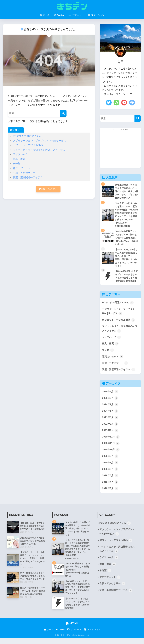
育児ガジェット (22, 168)
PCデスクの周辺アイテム (27, 136)
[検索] (63, 113)
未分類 (17, 164)
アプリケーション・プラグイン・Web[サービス (39, 141)
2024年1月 (110, 414)
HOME (72, 629)
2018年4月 (110, 486)
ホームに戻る (48, 189)
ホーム (45, 15)
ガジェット (76, 15)
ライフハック (20, 154)
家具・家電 (19, 159)
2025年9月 (110, 394)
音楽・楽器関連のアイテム (28, 177)
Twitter (59, 15)
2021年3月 (110, 427)
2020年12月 (111, 440)
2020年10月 (111, 453)
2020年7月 (110, 466)
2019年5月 (110, 480)
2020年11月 (111, 447)
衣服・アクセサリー (24, 173)
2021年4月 (110, 421)
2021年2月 (110, 434)
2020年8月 (110, 460)
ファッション (96, 15)
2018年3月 (110, 493)
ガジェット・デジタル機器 (28, 145)
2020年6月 (110, 473)
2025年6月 (110, 401)
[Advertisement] (120, 150)
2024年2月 (110, 408)
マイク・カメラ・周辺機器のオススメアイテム (39, 150)
